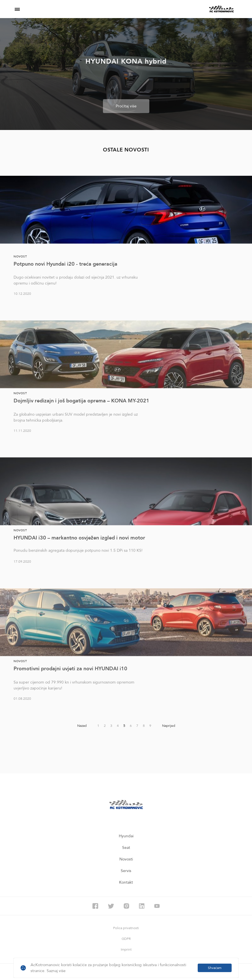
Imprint (126, 949)
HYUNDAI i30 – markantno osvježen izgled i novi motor (79, 538)
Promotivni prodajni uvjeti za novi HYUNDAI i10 (70, 669)
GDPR (126, 939)
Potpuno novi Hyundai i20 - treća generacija (65, 264)
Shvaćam (215, 968)
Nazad (82, 726)
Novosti (126, 859)
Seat (126, 848)
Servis (126, 871)
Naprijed (169, 726)
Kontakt (126, 882)
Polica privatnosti (126, 928)
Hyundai (126, 836)
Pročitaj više (126, 107)
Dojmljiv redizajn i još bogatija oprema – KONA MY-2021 (81, 401)
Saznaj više (56, 971)
